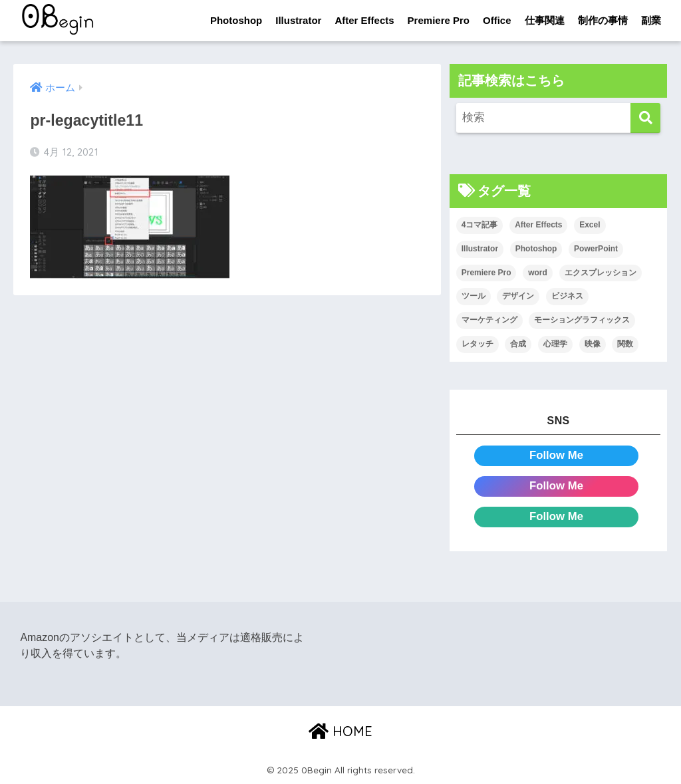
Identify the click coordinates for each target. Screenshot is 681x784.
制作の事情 (603, 20)
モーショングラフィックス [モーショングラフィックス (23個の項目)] (582, 320)
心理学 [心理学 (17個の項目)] (555, 344)
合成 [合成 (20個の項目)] (518, 344)
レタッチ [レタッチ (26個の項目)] (477, 344)
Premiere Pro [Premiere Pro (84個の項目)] (486, 273)
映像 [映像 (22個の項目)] (593, 344)
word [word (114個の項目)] (538, 273)
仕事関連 (545, 20)
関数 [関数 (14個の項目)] (625, 344)
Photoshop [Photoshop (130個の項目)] (536, 249)
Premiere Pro (439, 20)
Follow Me (556, 455)
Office (497, 20)
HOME (340, 731)
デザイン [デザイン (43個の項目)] (518, 296)
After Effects (364, 20)
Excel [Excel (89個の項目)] (590, 225)
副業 (651, 20)
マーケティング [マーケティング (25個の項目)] (489, 320)
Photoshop (236, 20)
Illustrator (298, 20)
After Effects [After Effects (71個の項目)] (538, 225)
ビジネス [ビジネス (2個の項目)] (567, 296)
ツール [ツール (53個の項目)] (474, 296)
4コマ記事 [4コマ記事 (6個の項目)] (480, 225)
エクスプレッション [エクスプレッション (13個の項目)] (601, 273)
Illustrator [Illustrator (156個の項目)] (480, 249)
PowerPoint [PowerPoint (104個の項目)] (596, 249)
